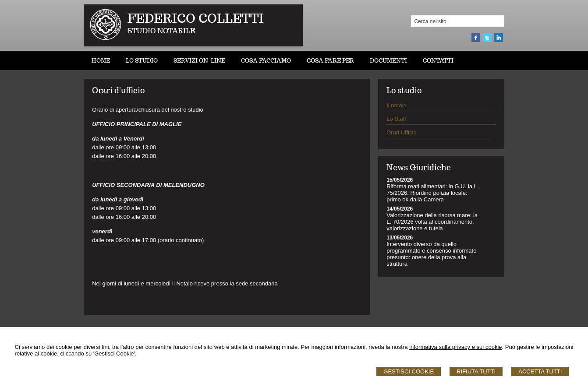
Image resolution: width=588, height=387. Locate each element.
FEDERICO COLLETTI (196, 18)
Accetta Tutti (540, 371)
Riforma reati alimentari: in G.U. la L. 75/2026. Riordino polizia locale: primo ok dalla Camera (432, 193)
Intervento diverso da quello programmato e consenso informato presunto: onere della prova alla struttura (431, 254)
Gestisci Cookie (409, 371)
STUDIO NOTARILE (161, 31)
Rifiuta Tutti (476, 371)
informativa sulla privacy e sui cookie (455, 347)
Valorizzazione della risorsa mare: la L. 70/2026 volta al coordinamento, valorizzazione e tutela (432, 222)
